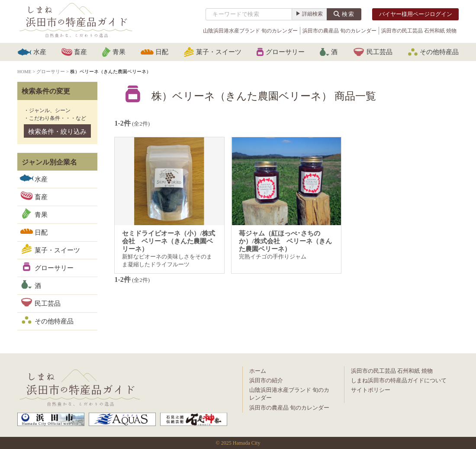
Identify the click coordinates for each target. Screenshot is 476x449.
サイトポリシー (371, 390)
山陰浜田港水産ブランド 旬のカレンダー (250, 31)
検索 (348, 14)
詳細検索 (312, 14)
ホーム (258, 371)
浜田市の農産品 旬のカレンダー (339, 31)
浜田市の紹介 (266, 380)
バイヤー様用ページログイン (416, 14)
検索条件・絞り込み (57, 132)
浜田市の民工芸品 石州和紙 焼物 (419, 31)
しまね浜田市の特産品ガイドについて (399, 380)
